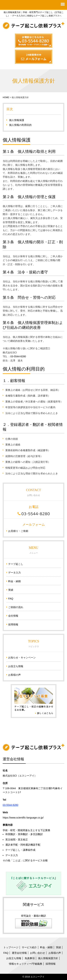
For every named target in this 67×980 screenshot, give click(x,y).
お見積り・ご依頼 (18, 531)
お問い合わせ (38, 953)
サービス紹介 (29, 947)
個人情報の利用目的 (20, 125)
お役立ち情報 (16, 666)
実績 (11, 590)
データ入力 (14, 573)
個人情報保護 (17, 120)
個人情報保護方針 (48, 958)
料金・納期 (14, 581)
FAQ (11, 599)
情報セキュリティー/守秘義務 (26, 964)
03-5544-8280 (18, 356)
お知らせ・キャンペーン (22, 657)
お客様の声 (14, 675)
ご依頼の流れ (16, 607)
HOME (6, 97)
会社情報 (13, 616)
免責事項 (30, 958)
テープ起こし (16, 564)
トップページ (11, 947)
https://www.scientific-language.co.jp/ (23, 818)
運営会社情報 (19, 953)
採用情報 (13, 624)
